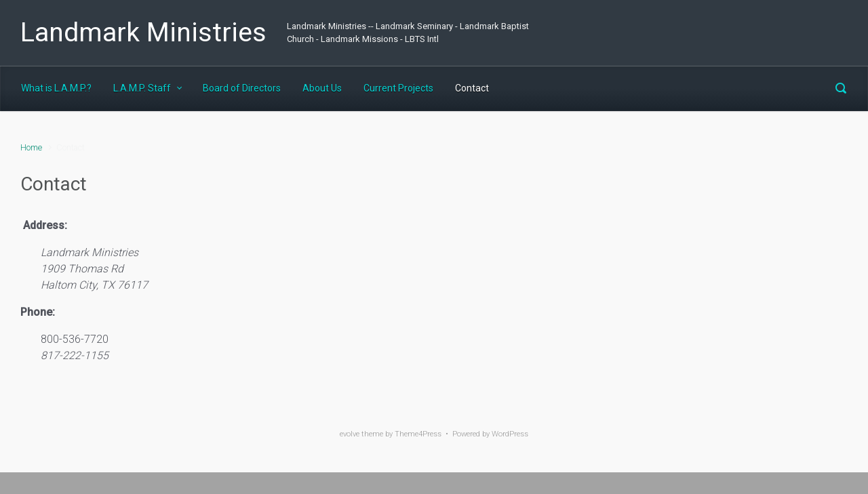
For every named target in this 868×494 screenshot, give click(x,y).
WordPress (510, 434)
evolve (350, 434)
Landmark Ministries (143, 33)
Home (31, 147)
